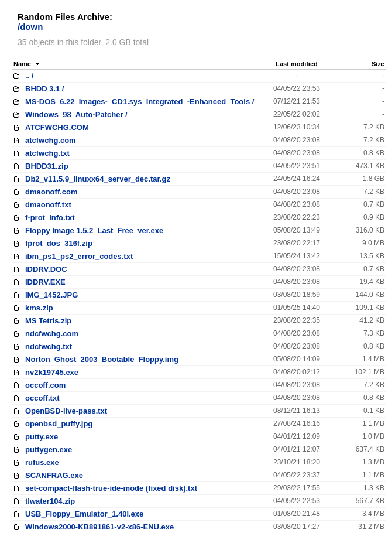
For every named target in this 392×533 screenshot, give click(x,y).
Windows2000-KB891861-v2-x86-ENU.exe (99, 527)
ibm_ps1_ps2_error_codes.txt (79, 256)
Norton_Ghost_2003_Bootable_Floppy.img (102, 359)
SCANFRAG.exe (54, 475)
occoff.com (45, 385)
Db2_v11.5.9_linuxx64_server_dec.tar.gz (98, 179)
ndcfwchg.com (52, 334)
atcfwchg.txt (47, 153)
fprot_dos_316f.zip (59, 243)
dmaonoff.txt (48, 205)
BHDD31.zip (47, 166)
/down (30, 27)
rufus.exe (42, 462)
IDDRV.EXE (45, 282)
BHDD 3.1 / (44, 89)
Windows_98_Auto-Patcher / (76, 115)
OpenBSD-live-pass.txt (66, 411)
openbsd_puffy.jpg (59, 424)
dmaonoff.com (51, 192)
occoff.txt (42, 398)
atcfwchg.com (51, 140)
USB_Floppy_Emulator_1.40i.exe (84, 514)
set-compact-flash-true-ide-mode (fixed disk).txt (111, 488)
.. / (29, 76)
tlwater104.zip (50, 501)
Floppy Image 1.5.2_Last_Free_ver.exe (94, 230)
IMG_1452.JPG (51, 295)
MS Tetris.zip (48, 321)
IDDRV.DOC (46, 269)
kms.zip (39, 308)
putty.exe (42, 437)
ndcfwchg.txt (49, 346)
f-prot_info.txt (50, 218)
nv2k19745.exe (52, 372)
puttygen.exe (49, 450)
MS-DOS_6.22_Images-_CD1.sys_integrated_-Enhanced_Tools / (140, 102)
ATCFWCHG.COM (57, 127)
